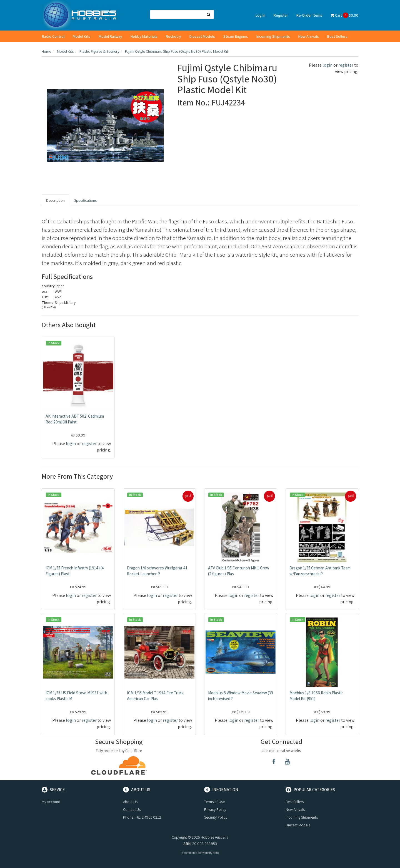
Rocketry (173, 36)
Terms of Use (214, 802)
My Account (51, 802)
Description (55, 200)
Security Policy (216, 817)
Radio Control (53, 36)
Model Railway (110, 36)
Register (281, 15)
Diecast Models (202, 36)
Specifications (85, 200)
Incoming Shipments (273, 36)
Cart (344, 15)
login (327, 65)
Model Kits (82, 36)
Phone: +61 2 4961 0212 (142, 817)
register (346, 65)
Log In (260, 15)
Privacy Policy (215, 809)
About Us (130, 802)
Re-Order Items (309, 15)
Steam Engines (236, 36)
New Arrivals (309, 36)
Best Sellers (337, 36)
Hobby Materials (144, 36)
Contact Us (132, 809)
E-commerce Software (195, 853)
